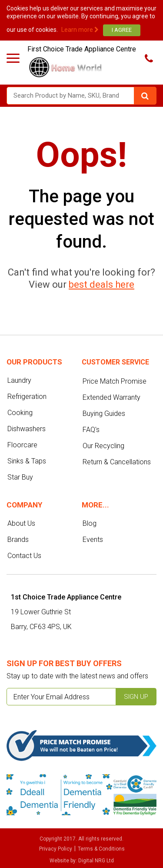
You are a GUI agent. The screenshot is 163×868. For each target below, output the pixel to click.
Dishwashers (27, 429)
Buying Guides (104, 414)
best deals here (101, 284)
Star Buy (20, 477)
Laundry (19, 380)
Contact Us (24, 556)
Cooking (20, 413)
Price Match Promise (115, 381)
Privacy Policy (56, 849)
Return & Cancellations (117, 462)
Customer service (115, 362)
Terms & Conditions (101, 849)
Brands (18, 540)
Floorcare (22, 445)
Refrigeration (27, 397)
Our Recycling (103, 446)
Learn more (80, 30)
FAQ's (91, 430)
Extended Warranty (111, 397)
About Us (21, 523)
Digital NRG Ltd (96, 861)
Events (93, 540)
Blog (90, 523)
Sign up (136, 697)
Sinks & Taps (27, 461)
